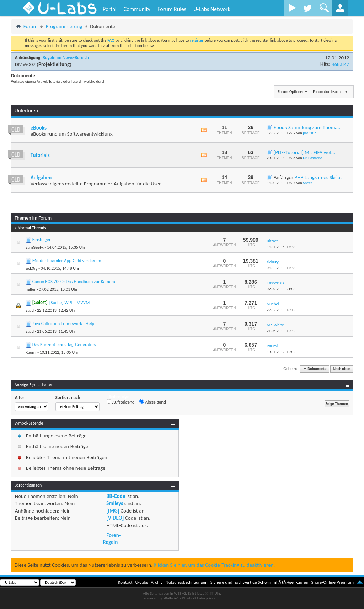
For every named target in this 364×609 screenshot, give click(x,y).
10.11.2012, (281, 352)
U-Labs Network (212, 9)
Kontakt (125, 582)
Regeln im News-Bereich (66, 57)
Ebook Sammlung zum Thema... (308, 127)
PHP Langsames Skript (318, 177)
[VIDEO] (115, 518)
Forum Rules (172, 9)
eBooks (39, 128)
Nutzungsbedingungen (186, 582)
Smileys (115, 503)
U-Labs (142, 582)
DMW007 (25, 64)
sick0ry (32, 268)
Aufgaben (41, 178)
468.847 (340, 64)
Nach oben (342, 369)
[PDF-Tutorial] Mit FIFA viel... (304, 152)
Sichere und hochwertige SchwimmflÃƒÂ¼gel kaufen (259, 582)
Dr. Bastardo (312, 158)
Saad (30, 310)
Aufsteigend (121, 402)
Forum (31, 26)
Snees (307, 183)
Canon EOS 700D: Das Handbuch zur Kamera (74, 281)
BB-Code (116, 496)
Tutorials (40, 155)
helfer (31, 289)
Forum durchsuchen (329, 92)
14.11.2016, (281, 247)
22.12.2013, (281, 310)
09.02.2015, (281, 289)
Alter (20, 397)
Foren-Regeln (112, 539)
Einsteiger (42, 239)
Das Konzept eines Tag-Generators (64, 344)
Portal (109, 9)
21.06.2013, (281, 331)
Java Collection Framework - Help (63, 323)
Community (137, 9)
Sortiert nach (68, 397)
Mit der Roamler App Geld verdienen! (68, 260)
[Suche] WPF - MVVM (70, 302)
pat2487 (309, 133)
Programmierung (64, 26)
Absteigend (153, 402)
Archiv (157, 582)
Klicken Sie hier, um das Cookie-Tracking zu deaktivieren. (214, 565)
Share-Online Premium (332, 582)
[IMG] (113, 511)
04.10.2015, (281, 268)
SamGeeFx (35, 247)
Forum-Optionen (291, 92)
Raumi (31, 352)
